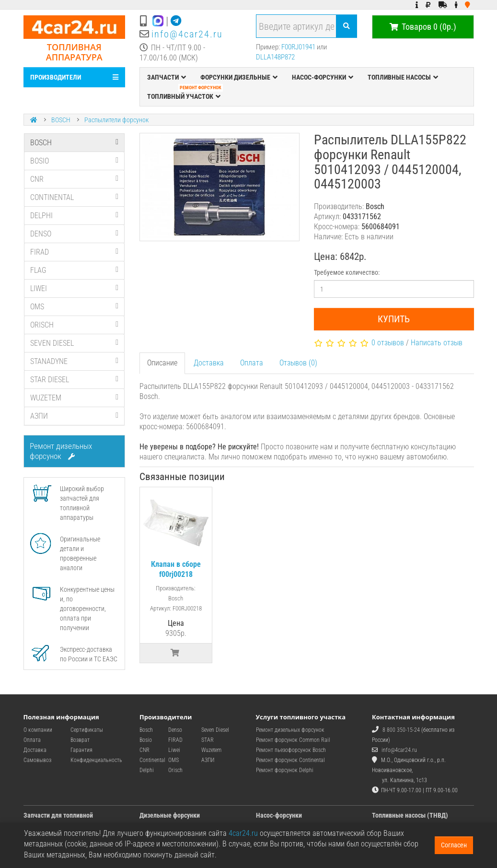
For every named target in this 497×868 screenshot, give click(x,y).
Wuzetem (211, 750)
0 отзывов (388, 343)
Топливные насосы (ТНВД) (410, 815)
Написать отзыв (437, 343)
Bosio (146, 740)
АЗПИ (75, 416)
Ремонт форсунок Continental (290, 760)
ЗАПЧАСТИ (167, 77)
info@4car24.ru (187, 34)
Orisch (175, 770)
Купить (394, 319)
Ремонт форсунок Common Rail (293, 740)
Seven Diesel (215, 730)
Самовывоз (37, 760)
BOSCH (61, 120)
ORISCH (75, 325)
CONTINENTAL (75, 197)
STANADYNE (75, 361)
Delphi (147, 770)
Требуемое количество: (347, 272)
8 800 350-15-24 (401, 730)
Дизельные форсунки (170, 815)
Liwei (174, 750)
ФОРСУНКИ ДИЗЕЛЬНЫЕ (239, 77)
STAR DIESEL (75, 380)
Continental (152, 760)
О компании (38, 730)
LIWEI (75, 288)
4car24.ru (243, 833)
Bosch (146, 730)
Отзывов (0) (298, 363)
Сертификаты (87, 730)
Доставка (209, 363)
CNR (75, 179)
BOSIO (75, 161)
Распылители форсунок (116, 120)
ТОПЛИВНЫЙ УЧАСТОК (185, 94)
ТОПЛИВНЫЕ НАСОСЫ (403, 77)
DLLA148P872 (275, 57)
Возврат (80, 740)
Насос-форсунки (279, 815)
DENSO (75, 234)
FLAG (75, 270)
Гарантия (81, 750)
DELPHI (75, 216)
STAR (208, 740)
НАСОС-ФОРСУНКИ (323, 77)
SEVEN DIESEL (75, 343)
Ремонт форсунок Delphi (285, 770)
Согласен (454, 845)
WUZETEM (75, 398)
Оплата (252, 363)
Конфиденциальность (96, 760)
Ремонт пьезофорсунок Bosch (291, 750)
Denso (175, 730)
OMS (75, 307)
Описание (162, 363)
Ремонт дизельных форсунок (61, 451)
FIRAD (75, 252)
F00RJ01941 (298, 47)
